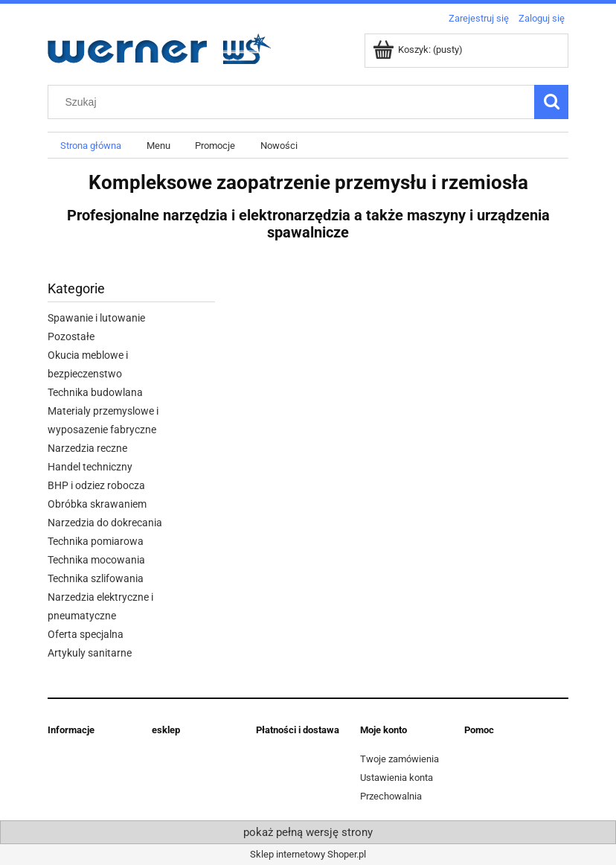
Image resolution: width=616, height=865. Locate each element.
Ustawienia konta (397, 778)
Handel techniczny (90, 467)
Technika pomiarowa (96, 541)
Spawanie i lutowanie (96, 318)
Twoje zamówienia (400, 759)
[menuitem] (91, 146)
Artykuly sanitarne (90, 653)
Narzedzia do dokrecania (105, 523)
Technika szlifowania (96, 578)
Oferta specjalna (86, 634)
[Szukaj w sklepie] (295, 102)
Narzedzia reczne (87, 448)
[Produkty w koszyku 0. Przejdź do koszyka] (419, 50)
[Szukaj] (551, 102)
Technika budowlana (95, 392)
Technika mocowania (96, 560)
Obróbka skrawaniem (97, 504)
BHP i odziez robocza (96, 485)
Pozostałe (71, 336)
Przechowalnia (391, 796)
